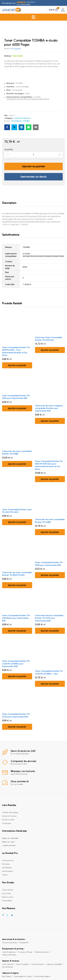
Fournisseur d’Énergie (25, 952)
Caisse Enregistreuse (9, 952)
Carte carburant (8, 890)
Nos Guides (6, 864)
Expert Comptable (22, 964)
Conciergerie (7, 823)
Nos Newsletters (8, 871)
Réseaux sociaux (8, 897)
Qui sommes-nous (8, 860)
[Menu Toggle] (33, 17)
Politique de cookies (8, 842)
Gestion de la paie (37, 964)
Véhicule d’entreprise (9, 955)
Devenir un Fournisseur (9, 816)
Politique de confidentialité (10, 838)
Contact (5, 875)
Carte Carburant (8, 964)
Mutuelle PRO (24, 942)
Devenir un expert (8, 819)
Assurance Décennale (10, 942)
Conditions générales (9, 845)
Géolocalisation (7, 900)
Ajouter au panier (33, 166)
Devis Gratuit (6, 893)
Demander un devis (33, 177)
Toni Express (15, 49)
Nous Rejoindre (7, 867)
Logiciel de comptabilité (54, 964)
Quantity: (9, 149)
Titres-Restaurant (8, 967)
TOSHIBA (26, 121)
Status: (8, 56)
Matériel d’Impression (42, 952)
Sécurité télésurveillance (42, 976)
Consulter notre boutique (10, 812)
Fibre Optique (7, 976)
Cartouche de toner (22, 118)
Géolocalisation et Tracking (23, 976)
